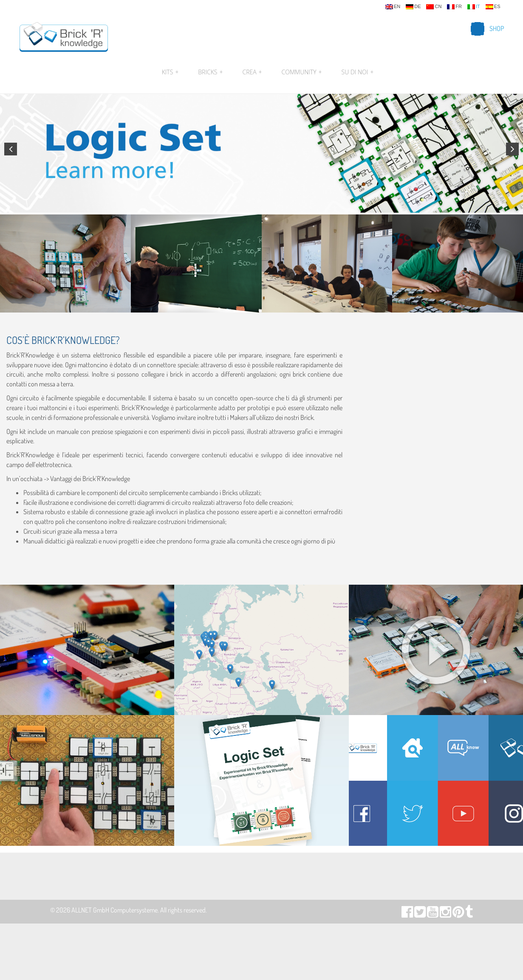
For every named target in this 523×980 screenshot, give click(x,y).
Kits (170, 72)
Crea (252, 72)
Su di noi (357, 72)
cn (434, 7)
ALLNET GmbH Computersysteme (114, 910)
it (474, 7)
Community (302, 72)
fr (454, 7)
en (393, 7)
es (493, 7)
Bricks (210, 72)
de (413, 7)
